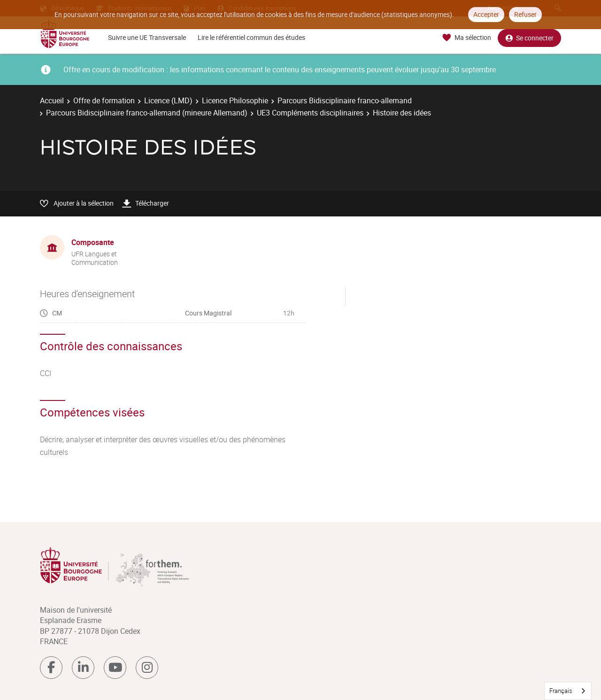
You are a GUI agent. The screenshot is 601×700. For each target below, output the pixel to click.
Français (561, 691)
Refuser (525, 14)
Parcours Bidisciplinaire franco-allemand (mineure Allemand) (147, 113)
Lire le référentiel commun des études (251, 37)
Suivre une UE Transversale (147, 37)
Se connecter (529, 38)
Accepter (486, 14)
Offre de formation (104, 100)
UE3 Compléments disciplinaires (310, 113)
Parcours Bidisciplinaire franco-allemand (345, 100)
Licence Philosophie (235, 100)
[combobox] (568, 691)
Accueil (52, 100)
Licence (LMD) (168, 100)
